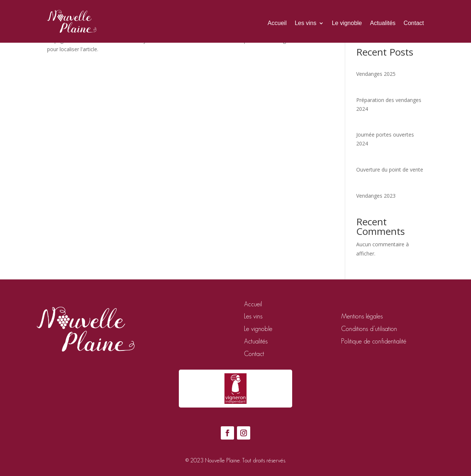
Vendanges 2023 (376, 196)
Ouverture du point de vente (390, 170)
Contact (414, 23)
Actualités (383, 23)
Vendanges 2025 (376, 74)
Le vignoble (347, 23)
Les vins (306, 23)
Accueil (277, 23)
